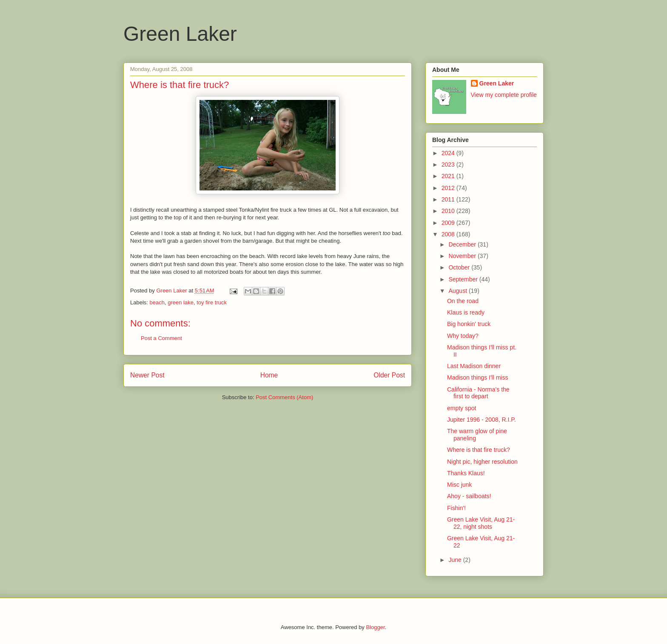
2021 (449, 176)
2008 (449, 234)
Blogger (375, 627)
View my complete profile (504, 95)
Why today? (463, 336)
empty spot (462, 408)
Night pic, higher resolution (482, 462)
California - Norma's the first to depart (478, 393)
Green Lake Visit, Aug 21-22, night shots (481, 523)
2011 (449, 199)
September (464, 279)
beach (157, 302)
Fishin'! (456, 508)
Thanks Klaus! (466, 473)
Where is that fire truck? (479, 450)
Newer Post (147, 375)
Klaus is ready (466, 312)
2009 (449, 223)
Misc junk (459, 485)
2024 (449, 153)
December (463, 244)
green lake (181, 302)
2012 (449, 188)
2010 (449, 211)
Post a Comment (161, 338)
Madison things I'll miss (478, 377)
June (456, 560)
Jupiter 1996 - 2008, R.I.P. (482, 420)
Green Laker (180, 34)
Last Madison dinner (474, 366)
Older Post (389, 375)
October (460, 267)
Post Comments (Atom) (284, 397)
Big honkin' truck (469, 324)
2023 (449, 165)
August (458, 291)
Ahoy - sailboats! (469, 496)
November (463, 256)
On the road (463, 301)
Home (269, 375)
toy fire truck (212, 302)
